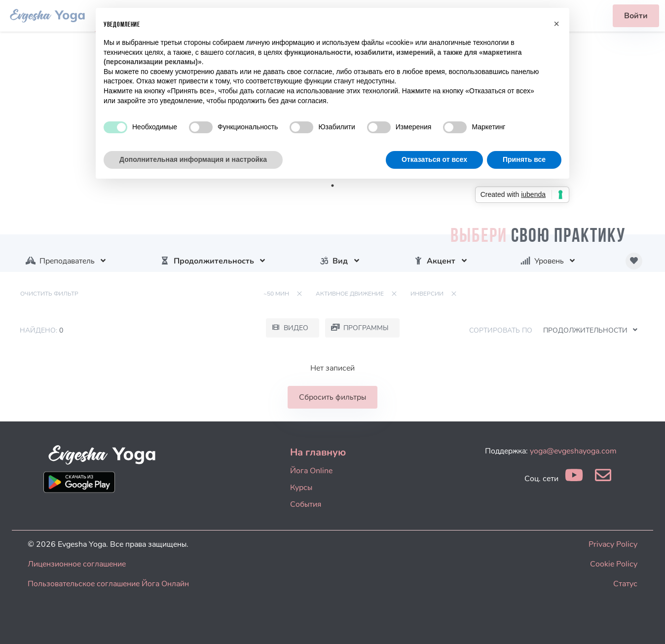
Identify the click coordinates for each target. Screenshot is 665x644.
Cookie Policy (614, 564)
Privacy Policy (613, 544)
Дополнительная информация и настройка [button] (193, 159)
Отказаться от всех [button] (434, 159)
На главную (318, 452)
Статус (625, 584)
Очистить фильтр (49, 294)
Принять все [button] (524, 159)
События (306, 504)
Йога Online (311, 471)
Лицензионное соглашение (77, 564)
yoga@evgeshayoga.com (573, 451)
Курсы (301, 488)
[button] (556, 24)
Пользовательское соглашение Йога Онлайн (108, 584)
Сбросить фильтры (332, 397)
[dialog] (647, 624)
